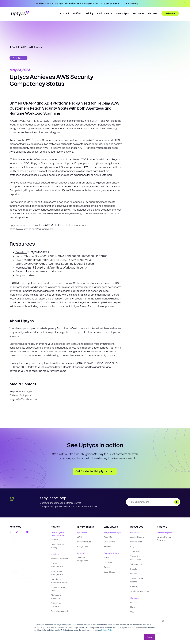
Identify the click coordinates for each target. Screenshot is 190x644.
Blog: (18, 264)
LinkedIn (43, 272)
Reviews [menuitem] (107, 547)
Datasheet (21, 252)
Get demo (170, 13)
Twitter (59, 272)
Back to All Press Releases (27, 47)
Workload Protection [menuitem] (60, 558)
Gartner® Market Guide (29, 256)
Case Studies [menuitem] (109, 542)
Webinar (20, 268)
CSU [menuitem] (132, 611)
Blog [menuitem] (132, 547)
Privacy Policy (107, 630)
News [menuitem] (133, 606)
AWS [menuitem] (79, 537)
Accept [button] (149, 637)
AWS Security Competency (41, 140)
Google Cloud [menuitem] (83, 547)
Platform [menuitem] (55, 540)
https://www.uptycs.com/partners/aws (31, 229)
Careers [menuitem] (134, 602)
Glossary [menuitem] (134, 586)
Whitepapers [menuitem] (136, 564)
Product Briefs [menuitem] (136, 542)
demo (33, 275)
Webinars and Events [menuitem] (140, 591)
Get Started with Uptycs (91, 471)
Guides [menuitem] (133, 573)
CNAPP (20, 260)
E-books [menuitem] (134, 569)
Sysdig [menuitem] (107, 567)
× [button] (163, 621)
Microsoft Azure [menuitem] (84, 542)
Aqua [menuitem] (106, 557)
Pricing (90, 14)
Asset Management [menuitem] (59, 610)
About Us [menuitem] (108, 537)
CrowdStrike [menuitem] (109, 572)
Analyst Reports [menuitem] (137, 537)
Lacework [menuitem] (108, 562)
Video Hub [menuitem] (135, 551)
